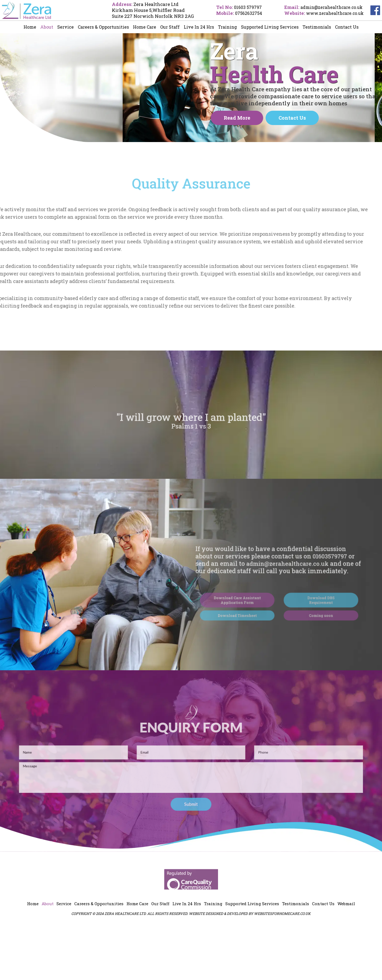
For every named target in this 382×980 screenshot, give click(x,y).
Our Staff (170, 27)
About (47, 27)
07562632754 (243, 13)
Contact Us (347, 27)
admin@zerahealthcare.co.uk (330, 7)
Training (227, 27)
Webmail (346, 959)
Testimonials (317, 27)
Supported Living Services (270, 27)
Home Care (145, 27)
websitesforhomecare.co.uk (282, 969)
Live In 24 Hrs (199, 27)
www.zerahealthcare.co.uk (333, 13)
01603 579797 (242, 7)
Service (66, 27)
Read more (237, 143)
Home (30, 27)
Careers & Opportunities (103, 27)
